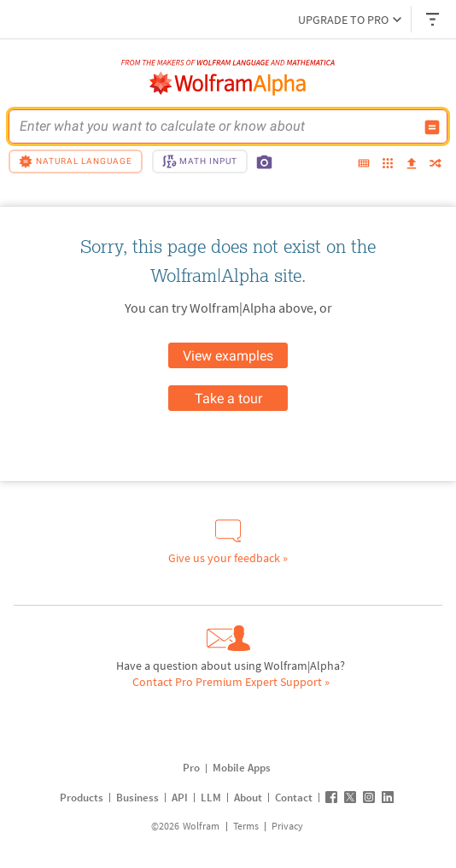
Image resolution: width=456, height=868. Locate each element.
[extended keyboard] (364, 164)
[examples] (388, 164)
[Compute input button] (432, 127)
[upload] (412, 164)
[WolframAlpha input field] (217, 126)
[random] (436, 164)
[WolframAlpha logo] (228, 84)
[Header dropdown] (434, 19)
